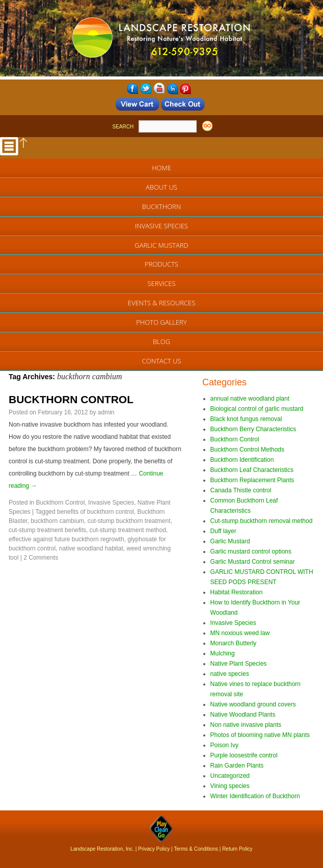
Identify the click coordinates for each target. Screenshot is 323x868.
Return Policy (237, 849)
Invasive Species (162, 226)
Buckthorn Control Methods (247, 450)
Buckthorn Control (60, 503)
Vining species (230, 786)
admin (106, 412)
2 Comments (41, 558)
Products (162, 264)
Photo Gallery (161, 322)
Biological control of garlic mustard (257, 409)
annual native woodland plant (250, 399)
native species (230, 674)
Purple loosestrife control (244, 755)
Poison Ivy (224, 745)
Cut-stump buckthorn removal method (262, 521)
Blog (162, 341)
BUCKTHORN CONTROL (71, 399)
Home (162, 168)
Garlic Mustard (162, 245)
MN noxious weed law (240, 633)
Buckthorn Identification (242, 460)
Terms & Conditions (196, 849)
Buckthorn (162, 206)
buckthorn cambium (57, 521)
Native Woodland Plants (243, 715)
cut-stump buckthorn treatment (129, 521)
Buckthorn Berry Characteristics (253, 429)
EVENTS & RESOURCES (162, 303)
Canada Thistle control (241, 490)
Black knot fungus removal (246, 419)
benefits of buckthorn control (96, 512)
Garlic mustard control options (251, 551)
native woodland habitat (91, 548)
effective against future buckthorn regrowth (66, 539)
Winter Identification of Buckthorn (255, 796)
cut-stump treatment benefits (47, 530)
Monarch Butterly (234, 643)
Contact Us (162, 361)
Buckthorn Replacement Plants (252, 480)
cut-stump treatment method (128, 530)
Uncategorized (230, 776)
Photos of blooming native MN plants (260, 735)
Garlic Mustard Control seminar (253, 562)
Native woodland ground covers (253, 704)
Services (161, 283)
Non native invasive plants (246, 725)
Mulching (223, 653)
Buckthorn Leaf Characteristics (252, 470)
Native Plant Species (239, 664)
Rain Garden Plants (237, 766)
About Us (162, 187)
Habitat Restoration (237, 592)
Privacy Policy (154, 849)
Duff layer (223, 531)
